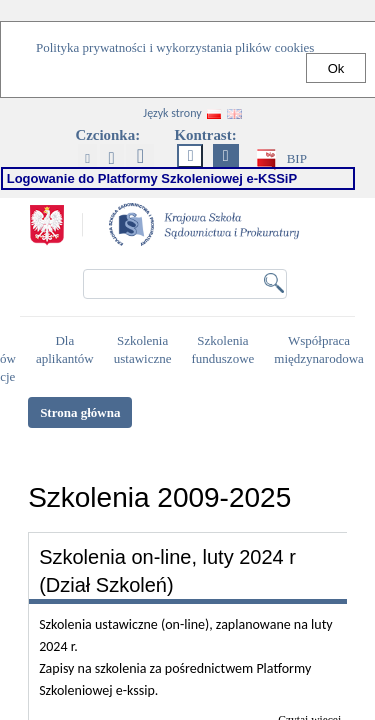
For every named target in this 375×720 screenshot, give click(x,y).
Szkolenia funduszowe (225, 350)
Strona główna (80, 412)
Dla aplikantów (67, 350)
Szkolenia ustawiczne (145, 350)
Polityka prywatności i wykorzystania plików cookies (175, 47)
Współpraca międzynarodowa (321, 350)
